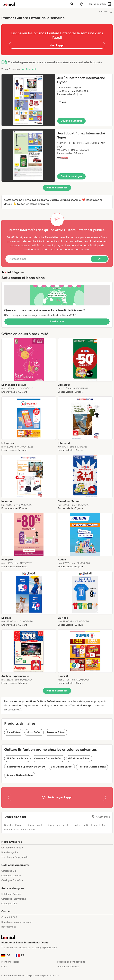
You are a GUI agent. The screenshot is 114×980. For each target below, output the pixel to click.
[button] (57, 100)
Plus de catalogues (57, 188)
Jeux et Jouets (36, 825)
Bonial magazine (10, 852)
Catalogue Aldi (9, 904)
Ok (99, 259)
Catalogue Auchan (11, 894)
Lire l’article (57, 321)
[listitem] (29, 366)
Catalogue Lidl (9, 871)
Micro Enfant (34, 732)
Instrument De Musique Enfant (90, 825)
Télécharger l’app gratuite (15, 857)
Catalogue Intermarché (14, 899)
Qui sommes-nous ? (12, 848)
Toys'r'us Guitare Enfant (92, 767)
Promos (19, 825)
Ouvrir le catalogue (72, 121)
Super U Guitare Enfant (20, 775)
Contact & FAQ (9, 917)
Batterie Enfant (56, 732)
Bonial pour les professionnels (17, 922)
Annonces (106, 11)
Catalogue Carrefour (12, 880)
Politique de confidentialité (71, 962)
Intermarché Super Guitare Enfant (26, 767)
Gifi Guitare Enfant (79, 758)
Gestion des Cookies (68, 967)
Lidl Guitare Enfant (62, 767)
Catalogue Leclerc (11, 876)
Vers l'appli (57, 45)
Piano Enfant (14, 732)
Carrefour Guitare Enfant (48, 758)
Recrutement (8, 927)
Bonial (7, 825)
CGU (4, 967)
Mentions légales (10, 962)
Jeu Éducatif (28, 69)
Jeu (50, 825)
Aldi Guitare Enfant (17, 758)
